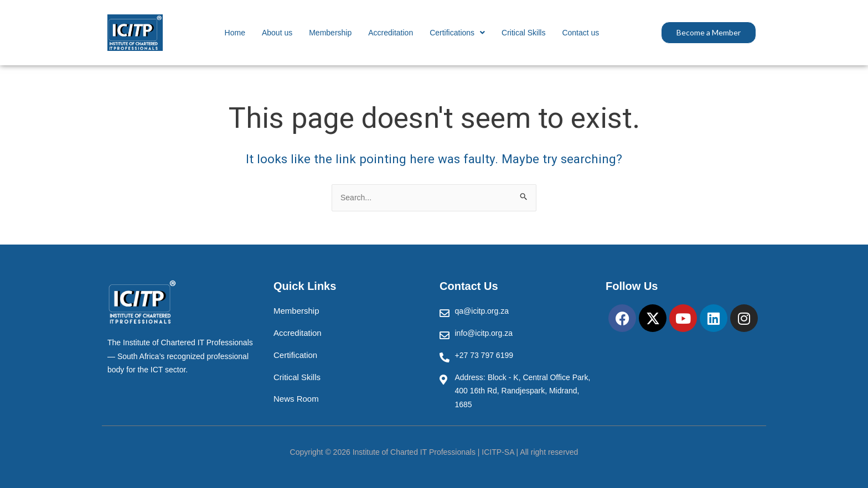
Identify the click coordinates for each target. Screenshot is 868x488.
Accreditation (391, 33)
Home (235, 33)
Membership (330, 33)
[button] (457, 33)
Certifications (457, 33)
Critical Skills (523, 33)
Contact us (580, 33)
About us (277, 33)
